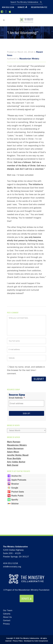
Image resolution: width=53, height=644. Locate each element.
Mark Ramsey (14, 442)
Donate (21, 7)
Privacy (6, 598)
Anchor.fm (16, 476)
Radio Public (17, 496)
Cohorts (7, 588)
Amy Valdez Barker (16, 462)
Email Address (17, 398)
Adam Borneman (15, 448)
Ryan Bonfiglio (14, 458)
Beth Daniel (13, 465)
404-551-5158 (8, 7)
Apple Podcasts (19, 480)
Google (15, 488)
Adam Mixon (13, 452)
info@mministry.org (12, 541)
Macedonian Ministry (29, 59)
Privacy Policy (18, 615)
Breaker (15, 484)
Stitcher (15, 503)
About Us (7, 591)
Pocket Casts (18, 492)
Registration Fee (39, 7)
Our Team (8, 584)
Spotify (15, 500)
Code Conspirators (41, 615)
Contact (7, 594)
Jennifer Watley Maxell (18, 455)
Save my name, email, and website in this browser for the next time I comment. (26, 370)
